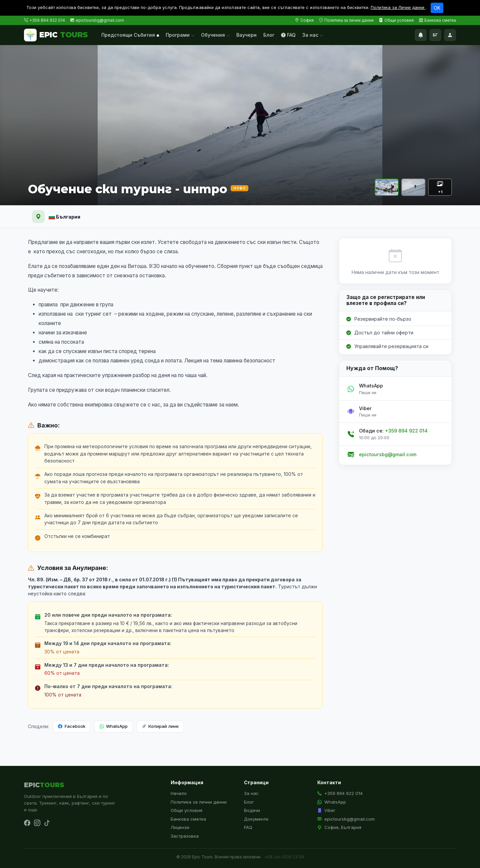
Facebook (71, 727)
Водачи (252, 810)
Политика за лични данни (346, 20)
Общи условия (396, 20)
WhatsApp (114, 727)
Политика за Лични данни (398, 8)
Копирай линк (160, 727)
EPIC (56, 35)
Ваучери (246, 35)
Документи (256, 819)
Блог (269, 35)
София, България (339, 827)
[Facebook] (27, 823)
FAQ (288, 35)
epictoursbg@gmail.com (100, 20)
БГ (435, 35)
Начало (179, 793)
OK (437, 8)
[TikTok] (47, 823)
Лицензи (180, 827)
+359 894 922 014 (47, 20)
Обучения (215, 35)
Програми (180, 35)
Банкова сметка (437, 20)
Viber (326, 810)
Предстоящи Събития (130, 35)
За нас (313, 35)
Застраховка (185, 836)
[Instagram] (37, 823)
